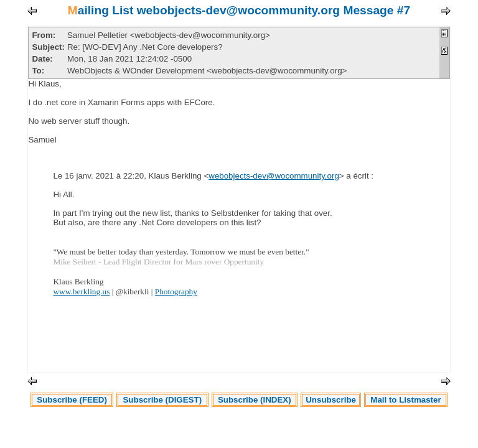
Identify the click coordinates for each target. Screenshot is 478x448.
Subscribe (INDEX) (255, 400)
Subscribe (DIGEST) (162, 400)
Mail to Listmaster (405, 400)
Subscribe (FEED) (72, 400)
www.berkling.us (81, 292)
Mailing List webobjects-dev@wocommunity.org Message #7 (239, 10)
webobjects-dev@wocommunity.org (274, 176)
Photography (176, 292)
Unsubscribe (331, 400)
